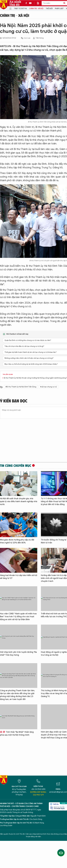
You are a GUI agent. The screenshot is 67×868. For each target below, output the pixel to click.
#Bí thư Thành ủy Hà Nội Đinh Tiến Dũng (21, 387)
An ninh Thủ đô (15, 3)
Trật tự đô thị (20, 9)
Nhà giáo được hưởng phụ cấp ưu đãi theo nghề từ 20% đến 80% (17, 541)
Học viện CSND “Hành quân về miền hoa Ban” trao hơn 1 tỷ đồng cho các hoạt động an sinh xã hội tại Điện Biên (18, 617)
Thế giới (49, 9)
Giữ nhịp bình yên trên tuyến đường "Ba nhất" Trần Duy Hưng (18, 654)
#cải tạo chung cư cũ (48, 387)
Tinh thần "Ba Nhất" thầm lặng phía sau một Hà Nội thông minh (17, 734)
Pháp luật (59, 9)
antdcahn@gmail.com (58, 792)
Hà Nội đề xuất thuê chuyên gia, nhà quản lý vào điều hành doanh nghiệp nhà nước (19, 501)
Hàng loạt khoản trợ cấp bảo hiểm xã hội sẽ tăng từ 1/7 (19, 577)
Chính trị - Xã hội (36, 9)
